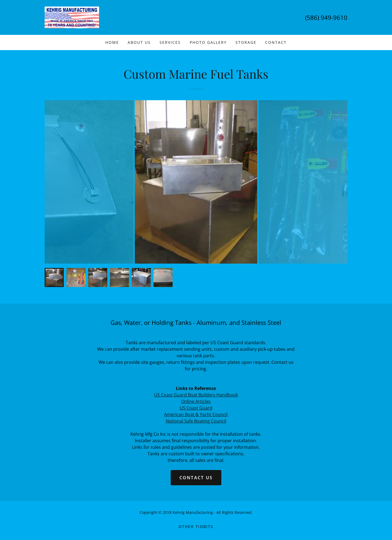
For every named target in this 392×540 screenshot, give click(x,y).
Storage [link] (246, 42)
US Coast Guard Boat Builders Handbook (196, 395)
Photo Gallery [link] (208, 42)
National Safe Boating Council (196, 421)
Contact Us (196, 478)
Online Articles (196, 401)
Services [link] (170, 42)
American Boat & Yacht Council (196, 414)
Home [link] (112, 42)
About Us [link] (139, 42)
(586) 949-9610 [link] (326, 17)
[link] (72, 17)
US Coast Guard (196, 408)
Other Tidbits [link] (196, 527)
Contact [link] (276, 42)
